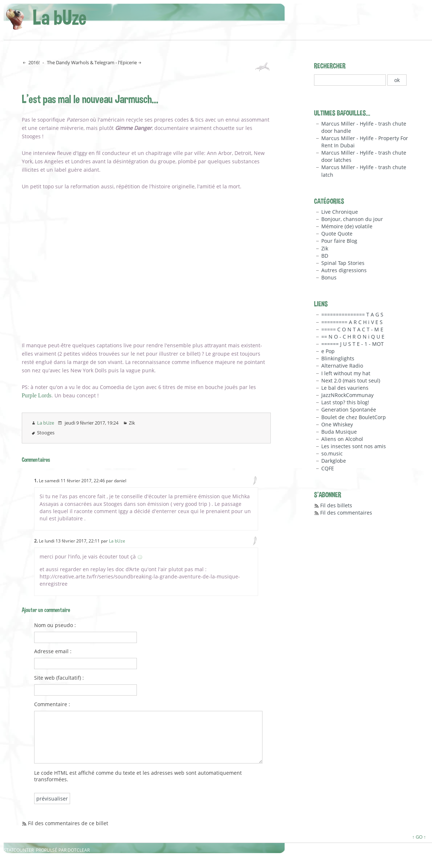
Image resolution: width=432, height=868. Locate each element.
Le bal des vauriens (345, 388)
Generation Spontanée (349, 410)
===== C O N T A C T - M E (352, 329)
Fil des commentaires (346, 513)
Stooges (46, 433)
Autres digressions (344, 270)
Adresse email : (53, 651)
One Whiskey (337, 424)
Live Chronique (340, 212)
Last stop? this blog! (345, 402)
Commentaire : (52, 704)
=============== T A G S (352, 314)
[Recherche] (350, 80)
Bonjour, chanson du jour (352, 219)
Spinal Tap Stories (343, 263)
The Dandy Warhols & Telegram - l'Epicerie (92, 62)
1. (36, 481)
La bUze (60, 17)
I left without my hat (346, 373)
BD (325, 256)
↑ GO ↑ (419, 837)
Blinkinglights (338, 358)
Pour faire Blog (339, 241)
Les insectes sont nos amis (354, 446)
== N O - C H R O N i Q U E (353, 337)
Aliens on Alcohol (342, 439)
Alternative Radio (342, 366)
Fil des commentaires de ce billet (68, 823)
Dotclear (79, 850)
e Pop (328, 351)
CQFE (328, 468)
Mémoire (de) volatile (347, 226)
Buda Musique (339, 432)
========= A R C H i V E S (352, 322)
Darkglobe (334, 461)
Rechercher (330, 66)
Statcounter (19, 850)
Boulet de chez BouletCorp (354, 417)
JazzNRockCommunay (347, 395)
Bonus (329, 277)
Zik (132, 423)
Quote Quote (337, 234)
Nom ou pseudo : (55, 625)
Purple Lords (37, 395)
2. (36, 541)
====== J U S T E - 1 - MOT (352, 344)
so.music (332, 453)
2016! (33, 62)
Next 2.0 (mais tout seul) (351, 380)
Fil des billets (336, 505)
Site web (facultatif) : (59, 678)
